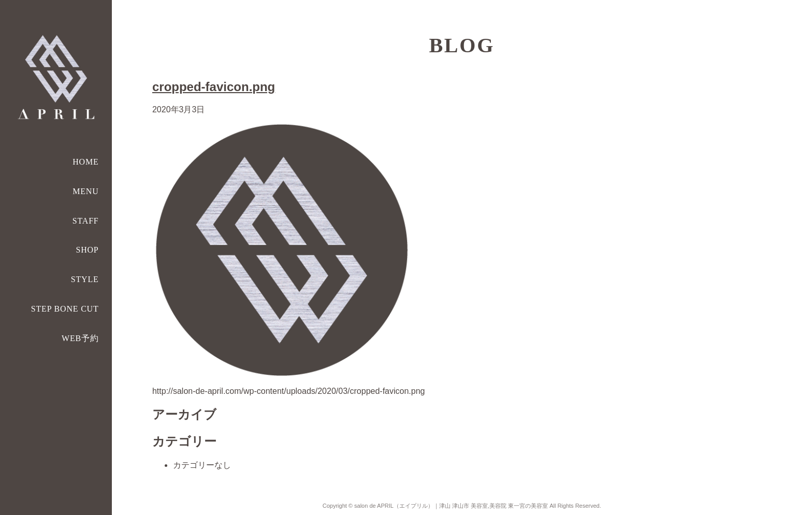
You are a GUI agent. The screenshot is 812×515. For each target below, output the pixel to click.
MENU (85, 191)
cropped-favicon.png (214, 87)
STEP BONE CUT (65, 309)
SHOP (87, 250)
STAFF (86, 221)
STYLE (85, 279)
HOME (85, 162)
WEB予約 (80, 338)
